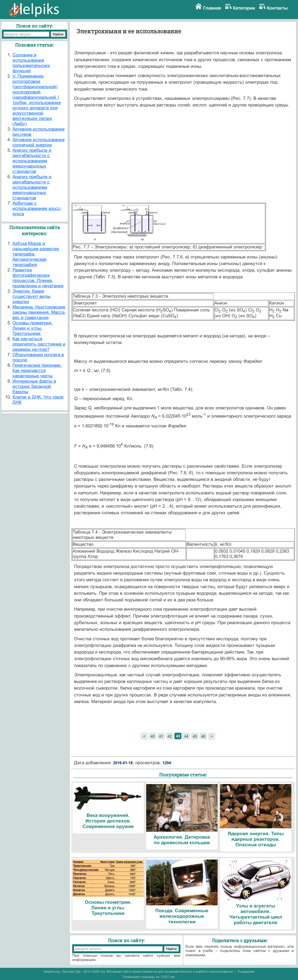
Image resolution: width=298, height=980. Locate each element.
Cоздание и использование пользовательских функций (31, 63)
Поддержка (246, 972)
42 (170, 736)
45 (195, 736)
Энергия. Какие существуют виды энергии (31, 296)
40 (153, 736)
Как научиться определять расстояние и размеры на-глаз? (39, 344)
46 (203, 736)
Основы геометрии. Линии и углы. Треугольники (33, 328)
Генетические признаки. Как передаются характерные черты (37, 371)
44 (186, 736)
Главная (212, 8)
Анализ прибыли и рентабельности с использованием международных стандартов (32, 161)
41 (161, 736)
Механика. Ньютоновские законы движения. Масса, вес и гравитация (39, 312)
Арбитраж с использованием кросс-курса (37, 209)
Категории (244, 8)
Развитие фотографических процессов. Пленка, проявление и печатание (38, 278)
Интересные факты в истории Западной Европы (34, 386)
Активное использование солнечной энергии (38, 142)
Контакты (277, 8)
